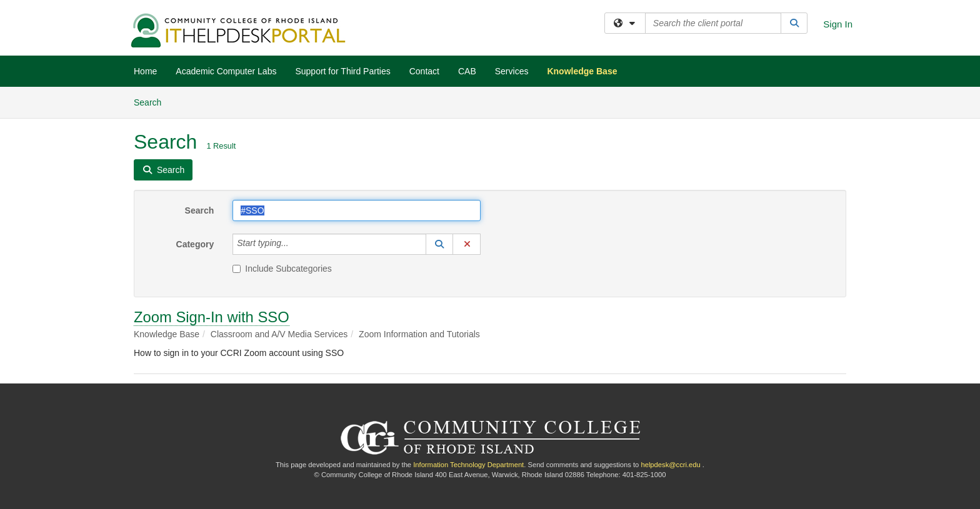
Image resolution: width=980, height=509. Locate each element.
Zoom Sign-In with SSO (212, 317)
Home (145, 71)
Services (512, 71)
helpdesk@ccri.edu (670, 465)
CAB (467, 71)
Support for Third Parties (342, 71)
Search (152, 101)
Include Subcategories (282, 269)
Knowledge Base (582, 71)
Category (195, 244)
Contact (424, 71)
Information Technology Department (468, 465)
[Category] (296, 244)
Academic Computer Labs (226, 71)
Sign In (838, 24)
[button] (439, 244)
